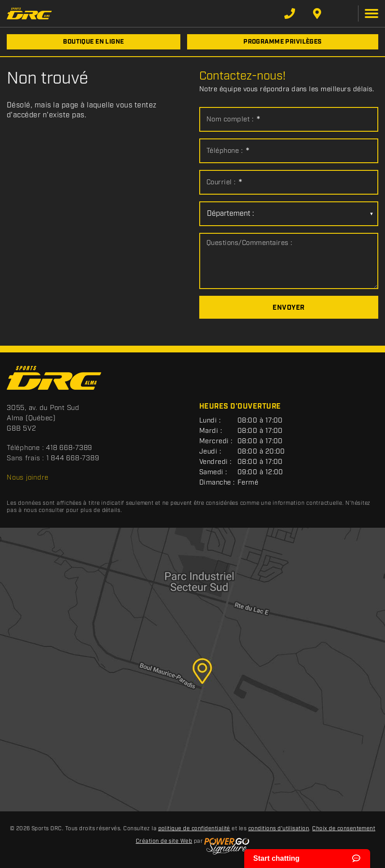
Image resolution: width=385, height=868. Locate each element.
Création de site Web (164, 841)
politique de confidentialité (194, 829)
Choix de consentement (344, 829)
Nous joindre (28, 478)
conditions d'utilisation (279, 829)
